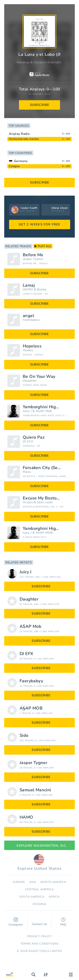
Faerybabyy (31, 320)
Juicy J (27, 411)
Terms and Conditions (39, 944)
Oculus (28, 502)
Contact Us (40, 922)
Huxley (28, 350)
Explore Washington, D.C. (40, 846)
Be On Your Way (39, 377)
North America (53, 882)
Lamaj (29, 285)
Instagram (16, 922)
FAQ (63, 922)
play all (43, 246)
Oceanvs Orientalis (47, 62)
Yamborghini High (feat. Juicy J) (47, 407)
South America (32, 897)
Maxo (27, 472)
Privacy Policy (39, 936)
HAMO (28, 289)
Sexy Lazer (45, 502)
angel (28, 316)
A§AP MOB (44, 533)
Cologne (14, 166)
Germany (21, 161)
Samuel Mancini (35, 790)
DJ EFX (28, 441)
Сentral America (39, 889)
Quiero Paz (34, 437)
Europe (19, 882)
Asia (33, 882)
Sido (24, 736)
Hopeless (32, 346)
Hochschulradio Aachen (24, 139)
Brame (42, 289)
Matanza (23, 62)
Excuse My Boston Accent (47, 498)
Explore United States (39, 863)
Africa (54, 897)
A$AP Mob (44, 411)
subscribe (40, 105)
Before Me (33, 255)
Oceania (39, 904)
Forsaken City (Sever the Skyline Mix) (47, 468)
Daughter (30, 381)
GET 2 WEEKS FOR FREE (40, 224)
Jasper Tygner (33, 259)
